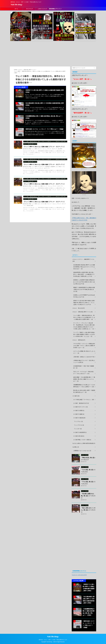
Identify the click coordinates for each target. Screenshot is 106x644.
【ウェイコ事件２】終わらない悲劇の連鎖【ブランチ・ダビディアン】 (44, 184)
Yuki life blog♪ (17, 5)
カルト (39, 204)
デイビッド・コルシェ (51, 204)
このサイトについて (42, 9)
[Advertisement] (53, 53)
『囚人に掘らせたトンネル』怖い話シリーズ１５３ (88, 510)
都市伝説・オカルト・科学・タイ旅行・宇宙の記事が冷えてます (53, 640)
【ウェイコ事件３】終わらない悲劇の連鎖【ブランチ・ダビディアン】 (44, 164)
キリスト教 (44, 204)
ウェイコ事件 (34, 149)
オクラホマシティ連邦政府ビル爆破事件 (46, 167)
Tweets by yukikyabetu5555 (79, 575)
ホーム (16, 9)
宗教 (28, 206)
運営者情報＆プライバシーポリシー (55, 9)
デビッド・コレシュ (42, 149)
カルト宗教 (58, 167)
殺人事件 (60, 149)
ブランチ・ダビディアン (52, 149)
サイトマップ (29, 9)
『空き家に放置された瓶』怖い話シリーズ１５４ (88, 496)
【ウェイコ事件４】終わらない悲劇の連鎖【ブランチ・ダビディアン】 (44, 147)
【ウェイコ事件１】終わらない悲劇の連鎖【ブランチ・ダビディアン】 (44, 202)
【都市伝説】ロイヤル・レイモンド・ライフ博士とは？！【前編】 (44, 129)
